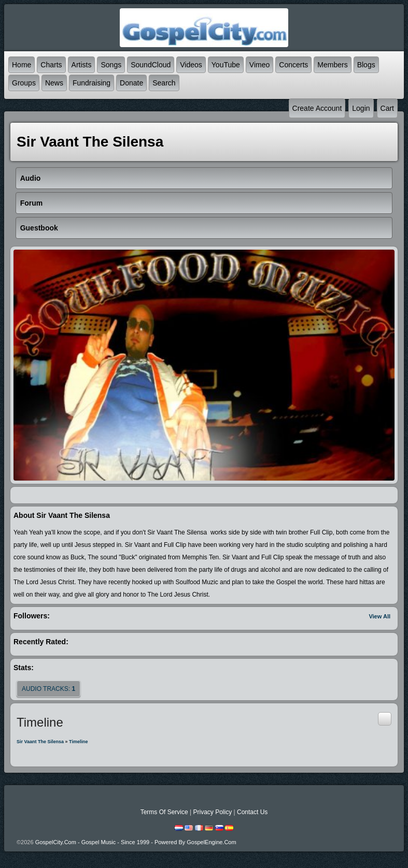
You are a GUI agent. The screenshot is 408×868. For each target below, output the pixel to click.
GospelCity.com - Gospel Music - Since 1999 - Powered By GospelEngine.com (136, 842)
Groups (24, 83)
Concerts (293, 65)
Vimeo (259, 65)
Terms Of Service (164, 812)
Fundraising (92, 83)
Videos (191, 65)
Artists (82, 65)
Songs (111, 65)
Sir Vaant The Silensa (40, 742)
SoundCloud (151, 65)
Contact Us (252, 812)
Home (22, 65)
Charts (51, 65)
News (54, 83)
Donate (131, 83)
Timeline (78, 742)
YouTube (226, 65)
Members (332, 65)
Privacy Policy (212, 812)
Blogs (366, 65)
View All (379, 616)
